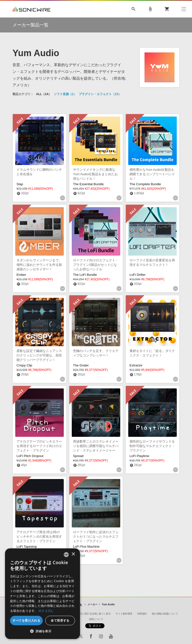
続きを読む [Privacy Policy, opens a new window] (46, 611)
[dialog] (42, 594)
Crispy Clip (24, 365)
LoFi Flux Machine (86, 547)
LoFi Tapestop (27, 547)
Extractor (136, 365)
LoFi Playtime (139, 456)
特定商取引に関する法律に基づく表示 (90, 614)
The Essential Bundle (88, 184)
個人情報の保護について (165, 614)
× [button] (73, 554)
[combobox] (66, 555)
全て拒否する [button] (60, 620)
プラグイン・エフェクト (100, 94)
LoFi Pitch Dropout (30, 456)
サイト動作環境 (124, 614)
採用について (96, 619)
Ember (21, 275)
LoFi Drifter (137, 275)
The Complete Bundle (145, 184)
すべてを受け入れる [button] (26, 620)
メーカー (92, 604)
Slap (20, 184)
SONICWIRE (31, 9)
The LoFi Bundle (85, 275)
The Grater (81, 365)
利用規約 (142, 614)
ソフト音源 (65, 94)
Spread (78, 456)
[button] (42, 631)
